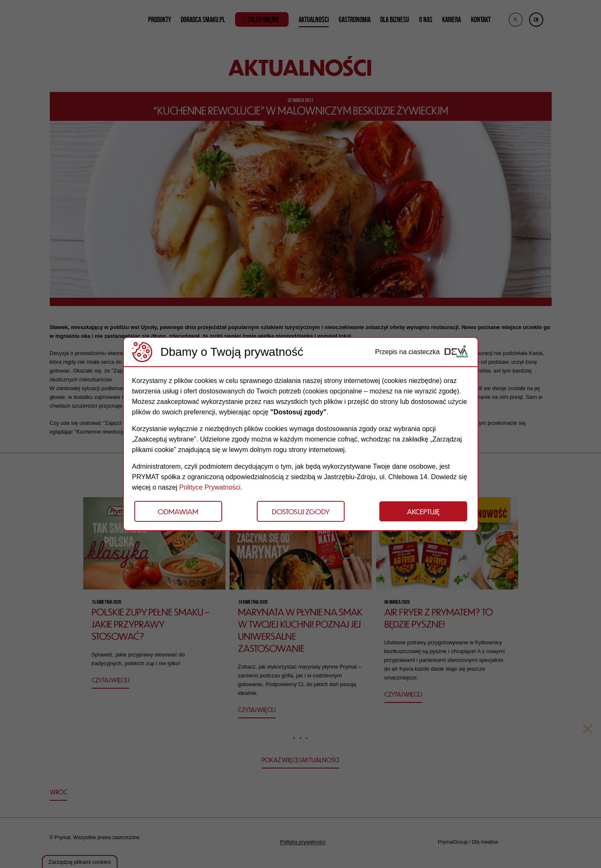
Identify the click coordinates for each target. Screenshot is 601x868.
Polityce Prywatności (210, 487)
